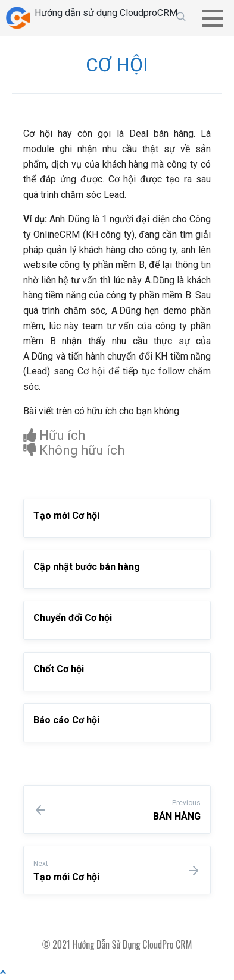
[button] (217, 18)
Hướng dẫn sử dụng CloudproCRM (106, 13)
